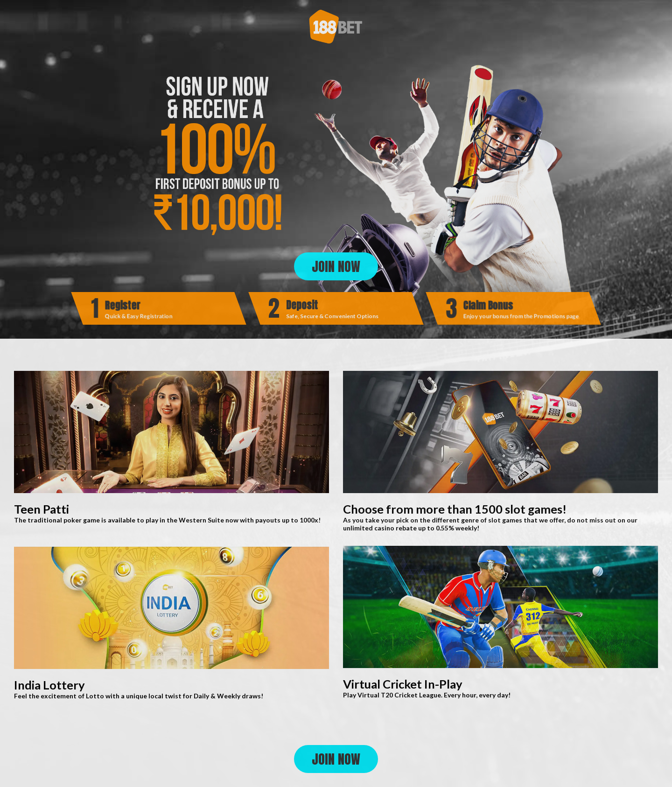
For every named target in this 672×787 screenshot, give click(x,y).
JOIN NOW (336, 266)
